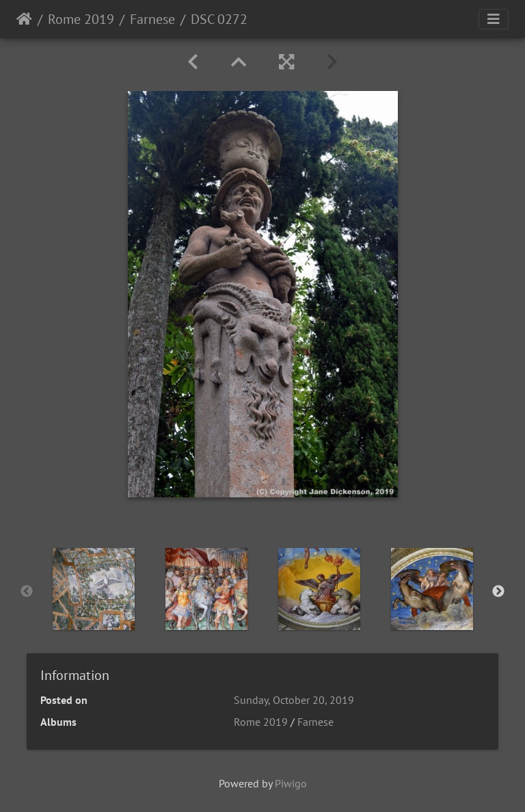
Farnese (152, 19)
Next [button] (498, 592)
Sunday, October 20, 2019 (294, 700)
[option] (93, 589)
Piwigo (291, 783)
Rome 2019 (81, 19)
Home (24, 19)
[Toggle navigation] (494, 19)
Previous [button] (27, 592)
